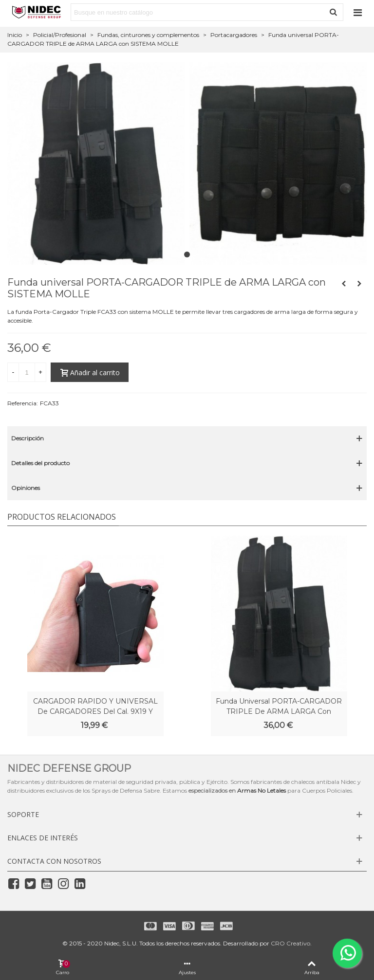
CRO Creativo (290, 943)
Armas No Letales (262, 790)
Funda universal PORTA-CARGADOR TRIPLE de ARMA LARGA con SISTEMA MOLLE (279, 711)
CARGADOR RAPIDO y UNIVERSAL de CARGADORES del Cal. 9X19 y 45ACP (95, 711)
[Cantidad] (27, 372)
